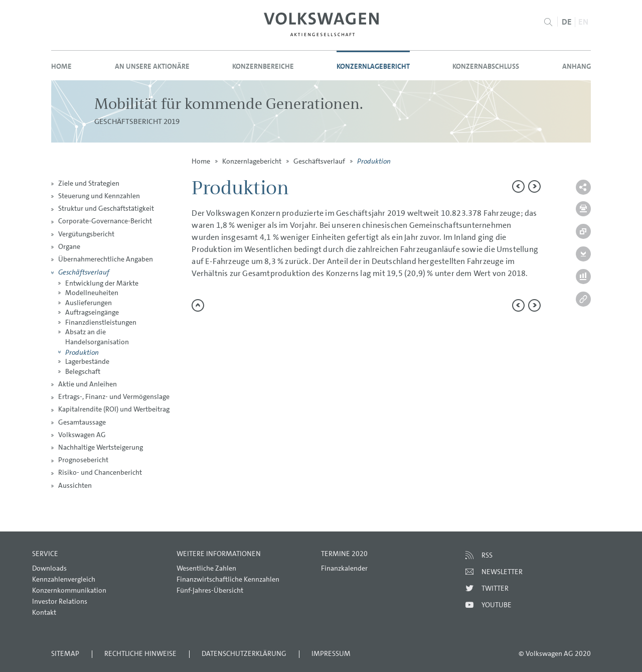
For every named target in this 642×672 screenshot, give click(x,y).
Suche (548, 22)
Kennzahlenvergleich (64, 579)
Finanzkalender (344, 568)
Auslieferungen (89, 303)
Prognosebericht (83, 460)
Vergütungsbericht (86, 234)
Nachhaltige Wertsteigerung (101, 447)
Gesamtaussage (82, 422)
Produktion (82, 352)
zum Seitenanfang (198, 305)
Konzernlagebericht (373, 66)
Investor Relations (60, 601)
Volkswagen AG (82, 435)
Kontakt (44, 612)
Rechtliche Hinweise (140, 653)
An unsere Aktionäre (152, 66)
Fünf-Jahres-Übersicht (210, 590)
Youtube (497, 605)
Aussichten (75, 485)
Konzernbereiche (263, 66)
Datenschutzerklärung (244, 653)
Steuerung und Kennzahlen (99, 196)
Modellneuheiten (92, 293)
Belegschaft (83, 371)
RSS (487, 555)
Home (61, 66)
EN (583, 22)
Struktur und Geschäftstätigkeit (106, 208)
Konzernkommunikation (69, 590)
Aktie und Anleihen (88, 384)
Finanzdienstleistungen (101, 322)
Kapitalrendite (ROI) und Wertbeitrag (114, 409)
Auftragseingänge (92, 312)
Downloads (49, 568)
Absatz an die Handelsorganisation (97, 337)
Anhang (577, 66)
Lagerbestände (87, 361)
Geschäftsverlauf (84, 272)
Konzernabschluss (486, 66)
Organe (69, 246)
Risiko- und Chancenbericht (100, 472)
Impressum (331, 653)
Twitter (495, 588)
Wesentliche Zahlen (206, 568)
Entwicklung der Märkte (102, 283)
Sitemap (65, 653)
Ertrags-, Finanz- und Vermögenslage (114, 396)
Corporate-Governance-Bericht (105, 221)
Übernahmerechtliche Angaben (106, 259)
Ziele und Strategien (89, 183)
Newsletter (502, 572)
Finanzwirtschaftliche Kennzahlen (228, 579)
